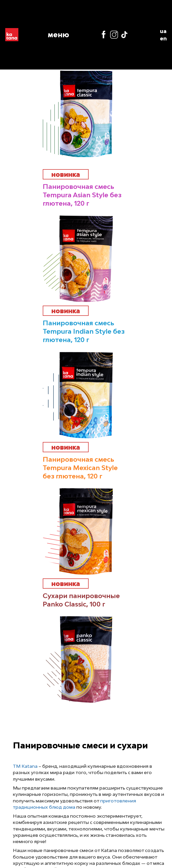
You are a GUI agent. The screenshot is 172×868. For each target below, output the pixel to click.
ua (163, 31)
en (163, 38)
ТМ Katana (25, 766)
